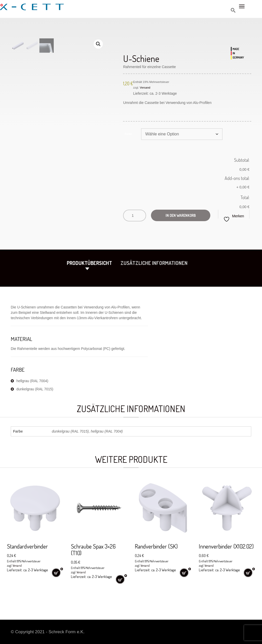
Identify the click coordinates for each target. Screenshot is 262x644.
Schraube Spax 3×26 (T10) (95, 549)
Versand (145, 88)
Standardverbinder (28, 546)
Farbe (128, 134)
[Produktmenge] (135, 216)
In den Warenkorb (181, 215)
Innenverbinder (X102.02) (227, 546)
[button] (98, 44)
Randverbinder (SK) (157, 546)
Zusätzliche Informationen (154, 263)
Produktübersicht (89, 263)
